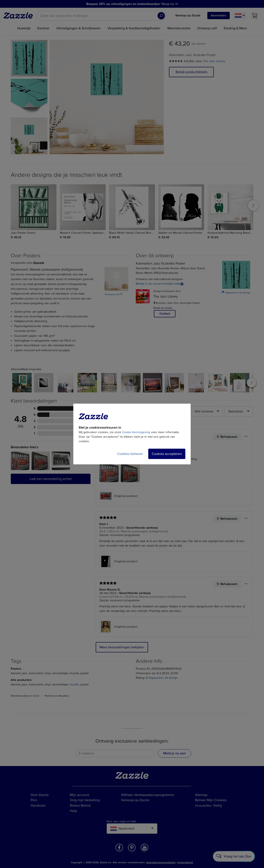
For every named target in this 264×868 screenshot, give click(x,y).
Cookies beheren (130, 454)
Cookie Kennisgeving (136, 432)
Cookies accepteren (167, 454)
